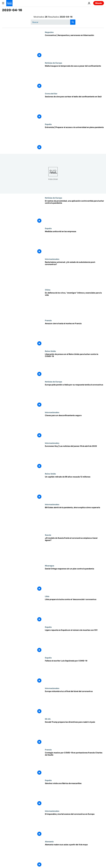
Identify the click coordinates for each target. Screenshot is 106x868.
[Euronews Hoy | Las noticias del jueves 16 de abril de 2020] (74, 457)
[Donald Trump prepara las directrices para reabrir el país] (74, 733)
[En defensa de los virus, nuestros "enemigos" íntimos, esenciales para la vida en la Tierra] (74, 304)
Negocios (49, 32)
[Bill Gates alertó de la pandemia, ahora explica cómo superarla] (74, 519)
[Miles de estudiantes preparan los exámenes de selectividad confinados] (74, 138)
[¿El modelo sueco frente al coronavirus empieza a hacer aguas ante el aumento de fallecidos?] (74, 549)
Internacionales (52, 259)
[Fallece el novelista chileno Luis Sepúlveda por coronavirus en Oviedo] (74, 672)
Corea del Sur (51, 93)
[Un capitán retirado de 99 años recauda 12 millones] (74, 488)
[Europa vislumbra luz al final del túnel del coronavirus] (74, 702)
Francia (48, 320)
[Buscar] (53, 22)
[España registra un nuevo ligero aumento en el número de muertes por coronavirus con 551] (74, 641)
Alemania (49, 841)
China (48, 290)
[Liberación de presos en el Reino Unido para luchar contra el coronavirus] (74, 365)
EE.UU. (48, 719)
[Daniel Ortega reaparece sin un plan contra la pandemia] (74, 580)
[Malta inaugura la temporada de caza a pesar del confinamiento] (74, 77)
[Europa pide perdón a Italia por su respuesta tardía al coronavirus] (74, 396)
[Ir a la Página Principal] (9, 3)
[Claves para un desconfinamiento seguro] (74, 427)
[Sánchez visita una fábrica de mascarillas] (74, 795)
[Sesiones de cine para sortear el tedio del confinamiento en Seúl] (74, 108)
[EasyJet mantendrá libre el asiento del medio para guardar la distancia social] (74, 46)
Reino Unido (50, 351)
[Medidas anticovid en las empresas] (74, 243)
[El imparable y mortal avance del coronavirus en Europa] (74, 825)
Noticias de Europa (53, 63)
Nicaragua (49, 566)
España (48, 124)
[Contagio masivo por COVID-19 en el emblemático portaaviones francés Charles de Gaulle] (74, 764)
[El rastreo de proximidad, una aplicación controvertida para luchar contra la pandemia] (74, 212)
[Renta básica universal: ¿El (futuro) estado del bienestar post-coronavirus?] (74, 273)
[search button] (73, 22)
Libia (47, 596)
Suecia (48, 535)
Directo (99, 3)
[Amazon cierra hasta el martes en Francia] (74, 335)
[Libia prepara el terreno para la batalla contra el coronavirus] (74, 611)
